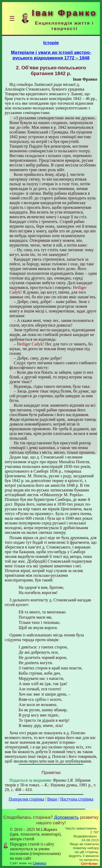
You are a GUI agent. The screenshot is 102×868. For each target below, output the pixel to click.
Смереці (40, 863)
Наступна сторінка (77, 799)
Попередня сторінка (26, 799)
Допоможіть (67, 817)
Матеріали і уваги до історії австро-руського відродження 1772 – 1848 (51, 55)
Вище (52, 799)
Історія (51, 43)
